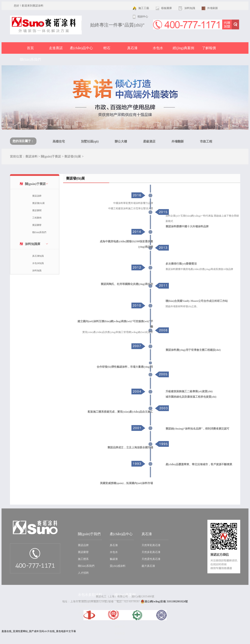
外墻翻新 (178, 141)
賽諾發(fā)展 (73, 156)
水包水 (158, 48)
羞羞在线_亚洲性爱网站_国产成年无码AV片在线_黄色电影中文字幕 (39, 631)
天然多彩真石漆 (151, 552)
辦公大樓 (121, 141)
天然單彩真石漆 (151, 545)
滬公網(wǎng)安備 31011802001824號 (164, 602)
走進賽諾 (56, 48)
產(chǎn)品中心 (81, 48)
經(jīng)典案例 (183, 48)
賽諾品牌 (37, 196)
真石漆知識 (38, 256)
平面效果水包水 (87, 606)
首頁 (30, 48)
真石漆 (132, 48)
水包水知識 (38, 263)
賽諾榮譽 (37, 225)
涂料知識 (37, 271)
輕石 (107, 48)
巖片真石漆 (148, 566)
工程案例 (37, 218)
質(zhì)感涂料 (118, 566)
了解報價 (209, 48)
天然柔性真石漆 (151, 559)
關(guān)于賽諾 (51, 156)
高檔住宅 (59, 141)
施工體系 (83, 559)
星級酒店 (149, 141)
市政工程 (206, 141)
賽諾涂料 (31, 156)
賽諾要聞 (37, 210)
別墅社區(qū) (90, 141)
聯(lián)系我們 (30, 60)
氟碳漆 (114, 559)
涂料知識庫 (33, 244)
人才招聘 (83, 573)
